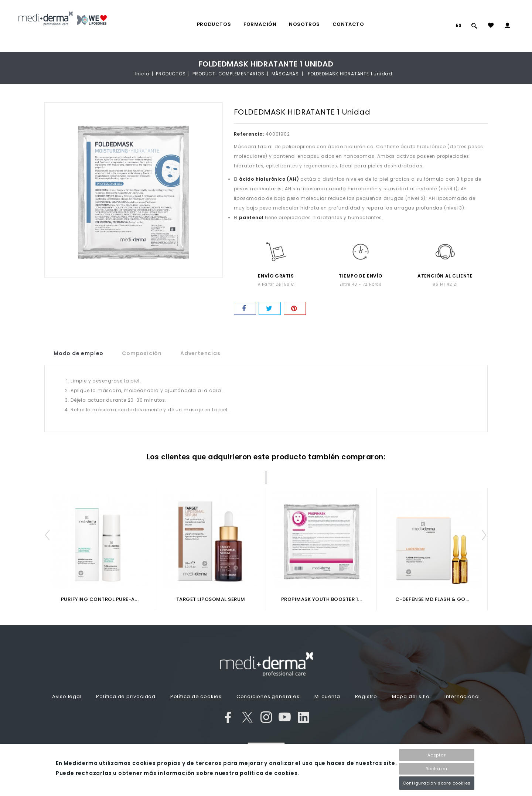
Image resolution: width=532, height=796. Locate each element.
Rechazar (437, 769)
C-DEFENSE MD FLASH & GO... (432, 599)
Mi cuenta (327, 696)
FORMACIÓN (260, 24)
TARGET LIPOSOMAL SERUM (211, 599)
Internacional (462, 696)
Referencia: (249, 134)
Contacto (348, 24)
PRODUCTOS (214, 24)
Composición (142, 353)
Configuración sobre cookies (437, 783)
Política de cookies (196, 696)
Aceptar (437, 755)
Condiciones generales (268, 696)
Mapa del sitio (411, 696)
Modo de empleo (79, 353)
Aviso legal (67, 696)
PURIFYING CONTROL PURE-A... (100, 599)
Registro (366, 696)
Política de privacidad (126, 696)
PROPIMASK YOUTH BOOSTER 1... (322, 599)
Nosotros (304, 24)
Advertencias (200, 353)
